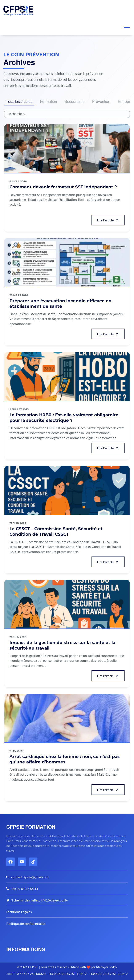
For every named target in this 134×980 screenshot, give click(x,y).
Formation (48, 102)
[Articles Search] (67, 114)
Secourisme (75, 102)
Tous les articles (19, 102)
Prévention (101, 102)
